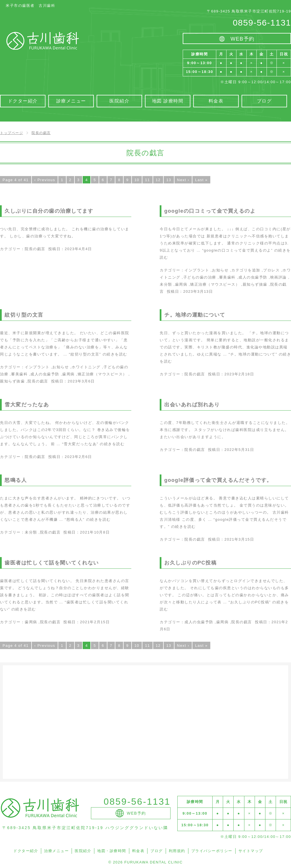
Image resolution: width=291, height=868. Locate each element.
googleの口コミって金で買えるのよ (210, 211)
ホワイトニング (86, 367)
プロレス (271, 270)
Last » (201, 180)
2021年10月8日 (95, 532)
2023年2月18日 (239, 374)
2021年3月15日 (239, 539)
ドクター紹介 (26, 851)
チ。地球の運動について (195, 315)
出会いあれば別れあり (192, 405)
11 (147, 180)
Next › (183, 180)
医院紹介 (83, 851)
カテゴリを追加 (246, 270)
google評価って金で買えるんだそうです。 (218, 480)
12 (158, 180)
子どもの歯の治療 (200, 277)
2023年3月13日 (198, 291)
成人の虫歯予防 (253, 277)
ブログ (157, 851)
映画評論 (278, 277)
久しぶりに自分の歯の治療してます (49, 211)
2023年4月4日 (78, 249)
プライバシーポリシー (212, 851)
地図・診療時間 (112, 851)
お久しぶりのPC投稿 (190, 563)
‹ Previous (45, 180)
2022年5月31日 (239, 450)
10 (137, 180)
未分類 (166, 284)
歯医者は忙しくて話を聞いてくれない (52, 563)
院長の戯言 (35, 249)
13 (169, 180)
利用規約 (177, 851)
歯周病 (181, 284)
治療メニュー (56, 851)
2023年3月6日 (81, 381)
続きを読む (98, 354)
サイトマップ (251, 851)
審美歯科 (227, 277)
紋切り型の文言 (24, 315)
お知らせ (220, 270)
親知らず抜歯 (255, 284)
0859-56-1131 (262, 23)
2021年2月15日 (95, 622)
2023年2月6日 (78, 457)
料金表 (138, 851)
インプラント (197, 270)
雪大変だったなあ (27, 405)
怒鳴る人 (16, 480)
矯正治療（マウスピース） (215, 284)
